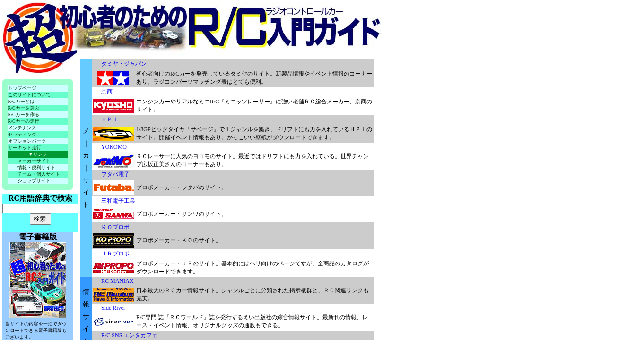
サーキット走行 (25, 148)
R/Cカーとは (21, 101)
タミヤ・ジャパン (124, 64)
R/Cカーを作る (24, 115)
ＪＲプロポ (115, 254)
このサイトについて (29, 95)
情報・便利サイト (36, 167)
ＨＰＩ (110, 119)
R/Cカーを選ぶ (24, 108)
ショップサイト (34, 181)
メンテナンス (22, 128)
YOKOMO (114, 147)
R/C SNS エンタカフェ (129, 335)
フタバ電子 (115, 174)
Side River (113, 308)
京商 (107, 92)
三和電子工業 (118, 201)
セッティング (22, 134)
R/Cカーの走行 (24, 121)
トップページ (22, 88)
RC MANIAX (117, 281)
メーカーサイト (34, 161)
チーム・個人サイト (39, 174)
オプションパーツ (27, 141)
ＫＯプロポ (115, 227)
